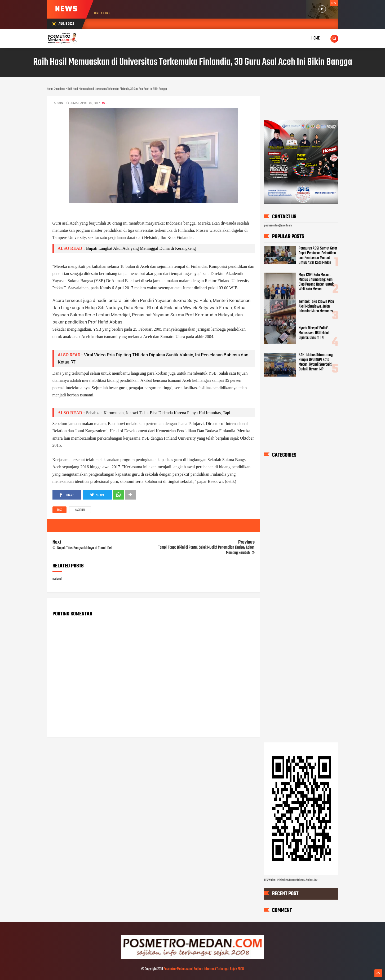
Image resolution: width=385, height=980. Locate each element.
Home (316, 38)
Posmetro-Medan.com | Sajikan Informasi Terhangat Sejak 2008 (204, 969)
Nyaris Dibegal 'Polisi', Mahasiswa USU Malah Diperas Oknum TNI (314, 333)
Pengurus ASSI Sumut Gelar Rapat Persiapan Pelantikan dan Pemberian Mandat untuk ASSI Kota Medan (318, 256)
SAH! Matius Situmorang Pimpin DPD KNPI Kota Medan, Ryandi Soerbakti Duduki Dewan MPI (316, 362)
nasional (80, 510)
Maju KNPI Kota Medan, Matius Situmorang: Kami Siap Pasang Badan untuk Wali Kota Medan (316, 282)
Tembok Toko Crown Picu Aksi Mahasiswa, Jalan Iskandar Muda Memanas (316, 307)
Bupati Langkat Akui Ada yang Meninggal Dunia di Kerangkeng (141, 248)
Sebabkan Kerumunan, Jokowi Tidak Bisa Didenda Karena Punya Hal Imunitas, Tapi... (160, 413)
